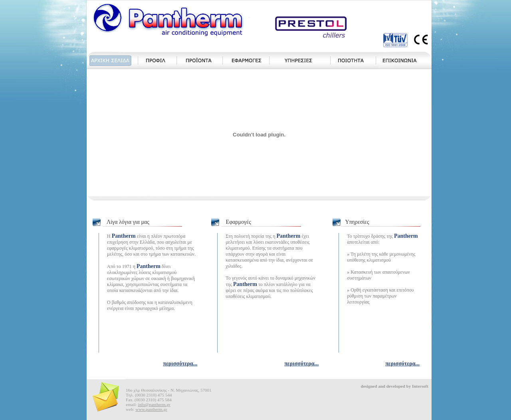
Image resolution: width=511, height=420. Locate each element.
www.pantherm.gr (151, 409)
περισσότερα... (180, 364)
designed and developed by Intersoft (395, 386)
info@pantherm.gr (154, 404)
